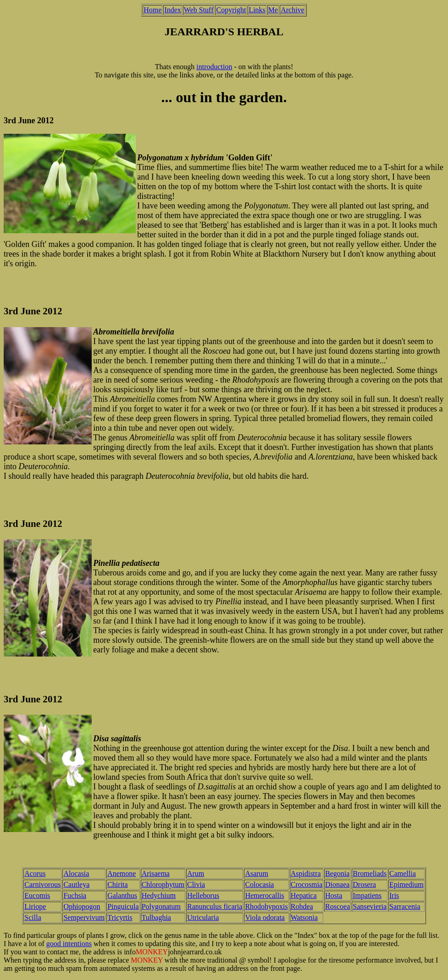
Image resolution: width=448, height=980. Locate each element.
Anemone (122, 873)
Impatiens (367, 895)
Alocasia (76, 873)
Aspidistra (306, 873)
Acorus (35, 873)
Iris (394, 895)
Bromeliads (370, 873)
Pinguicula (123, 906)
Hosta (334, 895)
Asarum (257, 873)
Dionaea (337, 884)
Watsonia (304, 917)
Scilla (33, 917)
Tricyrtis (120, 917)
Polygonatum (161, 906)
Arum (196, 873)
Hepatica (304, 895)
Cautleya (76, 884)
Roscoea (337, 906)
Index (172, 10)
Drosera (364, 884)
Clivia (196, 884)
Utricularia (203, 917)
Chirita (117, 884)
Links (257, 10)
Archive (293, 10)
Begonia (337, 873)
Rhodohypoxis (266, 906)
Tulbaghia (156, 917)
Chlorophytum (163, 884)
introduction (214, 67)
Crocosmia (307, 884)
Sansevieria (370, 906)
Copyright (231, 10)
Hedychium (159, 895)
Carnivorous (42, 884)
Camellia (403, 873)
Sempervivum (84, 917)
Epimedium (407, 884)
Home (152, 10)
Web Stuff (199, 10)
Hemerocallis (264, 895)
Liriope (35, 906)
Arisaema (156, 873)
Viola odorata (265, 917)
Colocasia (259, 884)
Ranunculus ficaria (215, 906)
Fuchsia (75, 895)
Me (273, 10)
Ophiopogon (82, 906)
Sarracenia (405, 906)
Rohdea (302, 906)
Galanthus (122, 895)
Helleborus (203, 895)
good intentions (69, 944)
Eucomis (37, 895)
